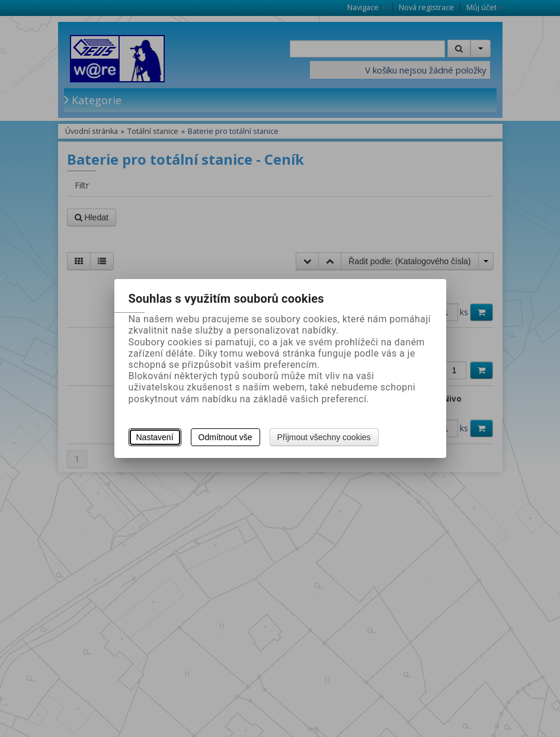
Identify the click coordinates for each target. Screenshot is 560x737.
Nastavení (155, 437)
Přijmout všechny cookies (324, 437)
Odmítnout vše (225, 437)
